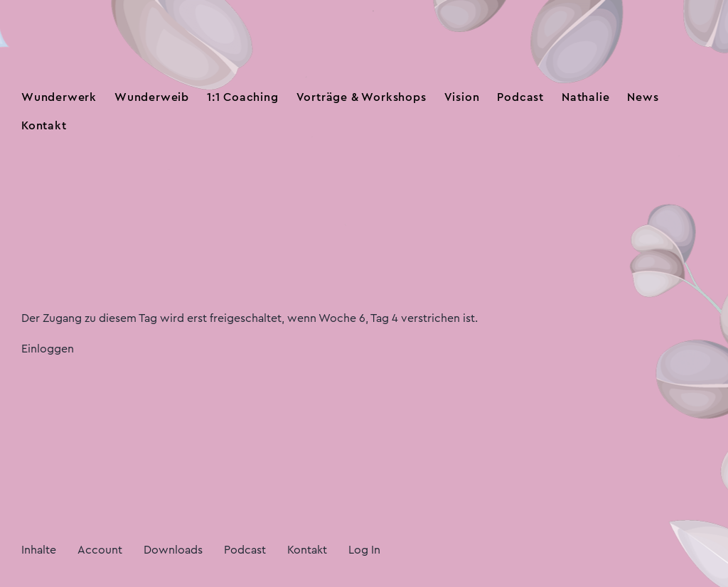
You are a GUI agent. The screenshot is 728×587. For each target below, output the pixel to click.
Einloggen (48, 349)
